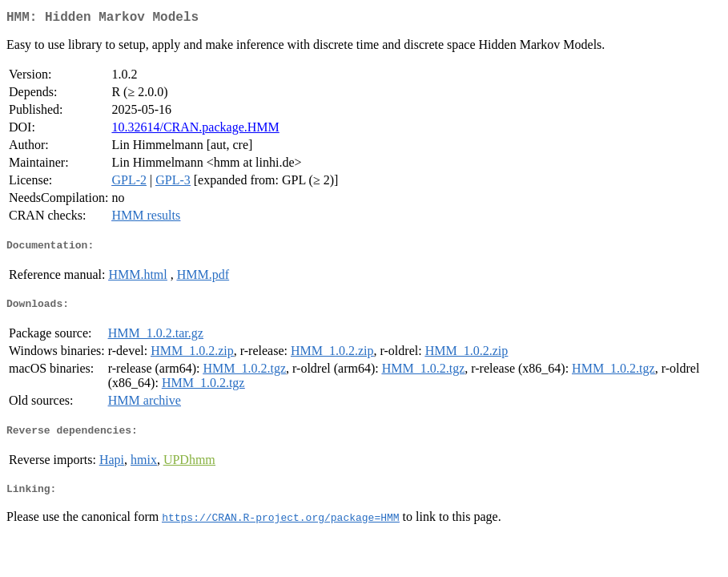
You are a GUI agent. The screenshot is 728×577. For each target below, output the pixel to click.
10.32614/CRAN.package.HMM (195, 130)
